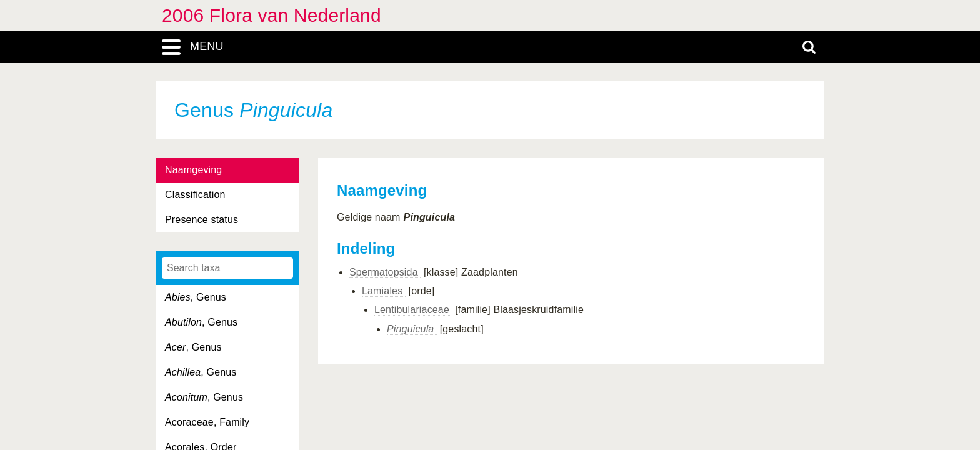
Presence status (202, 220)
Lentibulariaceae (413, 310)
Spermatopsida (385, 272)
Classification (195, 195)
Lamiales (384, 291)
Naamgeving (193, 170)
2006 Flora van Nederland (272, 15)
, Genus (196, 297)
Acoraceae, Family (207, 422)
